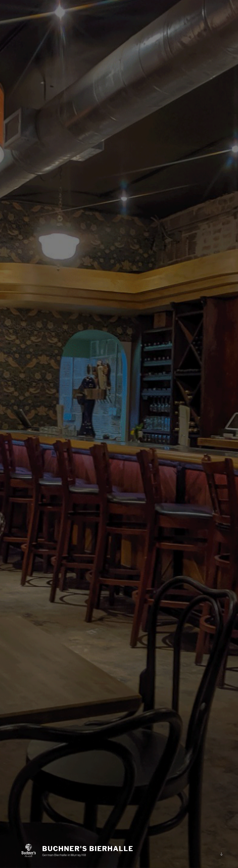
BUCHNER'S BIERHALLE (88, 849)
